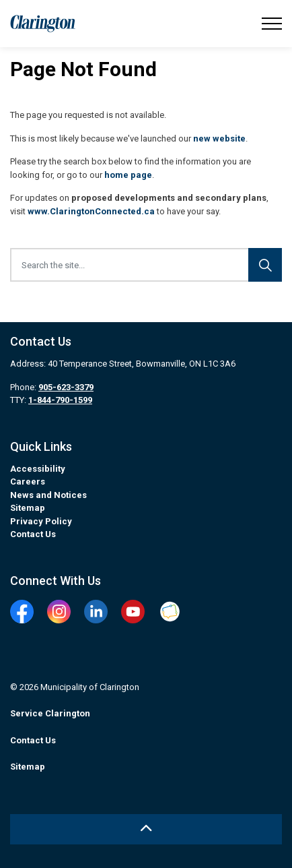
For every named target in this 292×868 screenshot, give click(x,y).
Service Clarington (50, 713)
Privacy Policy (41, 521)
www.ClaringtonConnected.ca (91, 211)
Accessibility (38, 469)
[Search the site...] (146, 265)
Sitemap (28, 508)
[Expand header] (272, 24)
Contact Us (33, 534)
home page (128, 175)
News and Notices (48, 495)
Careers (28, 482)
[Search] (265, 265)
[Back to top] (146, 829)
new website (219, 138)
